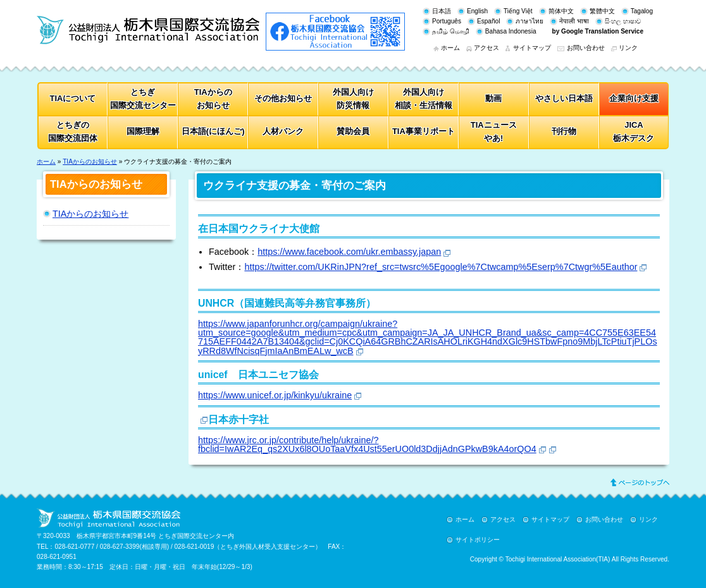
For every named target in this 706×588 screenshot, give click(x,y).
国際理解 (143, 131)
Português (447, 21)
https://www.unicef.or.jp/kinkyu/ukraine (275, 395)
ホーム (450, 48)
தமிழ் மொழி (451, 31)
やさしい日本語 (564, 98)
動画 (493, 98)
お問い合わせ (586, 48)
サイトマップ (532, 48)
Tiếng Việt (518, 11)
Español (488, 21)
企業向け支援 (634, 98)
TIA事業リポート (424, 131)
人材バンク (283, 131)
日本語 (442, 11)
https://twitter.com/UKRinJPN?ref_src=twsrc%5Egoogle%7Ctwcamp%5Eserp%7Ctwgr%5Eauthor (441, 267)
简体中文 (561, 11)
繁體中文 (602, 11)
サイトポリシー (478, 540)
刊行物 (564, 131)
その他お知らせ (283, 98)
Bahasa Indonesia (511, 31)
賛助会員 (353, 131)
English (477, 11)
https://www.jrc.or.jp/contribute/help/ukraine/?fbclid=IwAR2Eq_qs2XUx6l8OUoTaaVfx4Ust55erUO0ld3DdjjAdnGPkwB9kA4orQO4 (367, 444)
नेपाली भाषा (574, 21)
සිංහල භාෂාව (623, 21)
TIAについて (73, 98)
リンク (628, 48)
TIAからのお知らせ (90, 162)
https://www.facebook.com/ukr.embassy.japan (349, 252)
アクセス (486, 48)
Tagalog (642, 11)
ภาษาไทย (529, 21)
